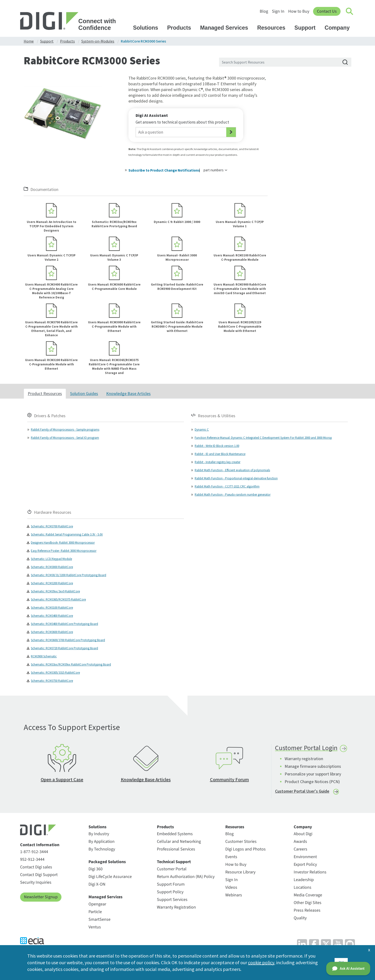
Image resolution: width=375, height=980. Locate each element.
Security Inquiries (36, 882)
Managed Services (226, 28)
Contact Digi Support (39, 875)
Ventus (95, 927)
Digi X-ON (97, 884)
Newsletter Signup (41, 897)
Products (181, 28)
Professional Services (176, 849)
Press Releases (307, 910)
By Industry (99, 834)
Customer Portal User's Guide (302, 791)
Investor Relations (310, 872)
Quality (300, 918)
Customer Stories (241, 842)
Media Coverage (308, 895)
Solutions (148, 28)
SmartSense (99, 919)
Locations (303, 887)
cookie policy (261, 962)
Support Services (172, 900)
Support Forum (171, 884)
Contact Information (40, 845)
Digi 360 (96, 869)
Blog (264, 11)
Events (231, 857)
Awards (300, 842)
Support (307, 28)
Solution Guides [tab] (84, 393)
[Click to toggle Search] (350, 11)
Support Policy (170, 892)
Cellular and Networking (179, 842)
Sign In (278, 11)
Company (339, 28)
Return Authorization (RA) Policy (186, 877)
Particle (95, 912)
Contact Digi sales (36, 867)
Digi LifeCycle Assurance (110, 877)
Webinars (234, 895)
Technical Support (174, 862)
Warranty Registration (176, 907)
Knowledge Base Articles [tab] (128, 393)
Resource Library (240, 872)
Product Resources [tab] (45, 393)
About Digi (303, 834)
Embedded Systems (175, 834)
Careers (301, 849)
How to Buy (299, 11)
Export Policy (305, 864)
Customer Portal (172, 869)
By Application (102, 842)
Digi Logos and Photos (245, 849)
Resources (273, 28)
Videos (231, 887)
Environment (305, 857)
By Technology (102, 849)
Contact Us (327, 11)
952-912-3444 (32, 859)
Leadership (304, 880)
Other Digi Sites (308, 903)
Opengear (97, 904)
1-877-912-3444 (34, 852)
